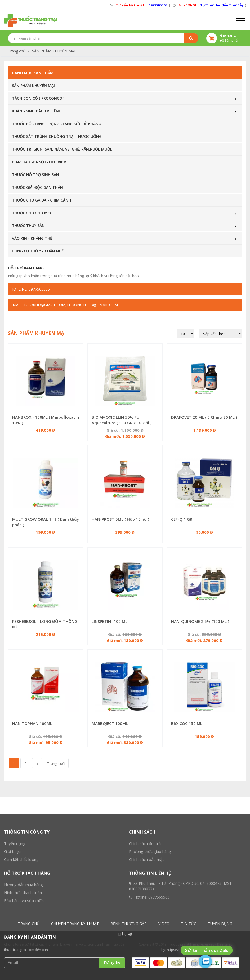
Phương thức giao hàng (150, 909)
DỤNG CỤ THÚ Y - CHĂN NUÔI (39, 251)
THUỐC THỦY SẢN (28, 226)
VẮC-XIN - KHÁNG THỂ (32, 238)
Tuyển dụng (15, 901)
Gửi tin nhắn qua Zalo (207, 950)
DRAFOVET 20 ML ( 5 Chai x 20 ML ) (204, 417)
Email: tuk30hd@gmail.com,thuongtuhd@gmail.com (64, 305)
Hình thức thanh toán (23, 950)
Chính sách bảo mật (146, 917)
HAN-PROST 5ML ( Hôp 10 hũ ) (120, 519)
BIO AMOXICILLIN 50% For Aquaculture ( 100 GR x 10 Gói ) (122, 420)
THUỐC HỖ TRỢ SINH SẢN (35, 175)
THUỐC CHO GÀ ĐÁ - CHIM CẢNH (41, 200)
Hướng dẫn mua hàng (23, 942)
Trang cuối (56, 764)
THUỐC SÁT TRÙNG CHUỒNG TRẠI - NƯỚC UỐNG (57, 136)
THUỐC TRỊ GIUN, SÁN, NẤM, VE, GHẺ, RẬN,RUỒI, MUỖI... (63, 149)
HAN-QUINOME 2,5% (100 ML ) (200, 621)
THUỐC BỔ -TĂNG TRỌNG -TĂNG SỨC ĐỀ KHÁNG (57, 124)
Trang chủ (17, 51)
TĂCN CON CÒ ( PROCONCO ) (38, 98)
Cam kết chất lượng (21, 917)
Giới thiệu (12, 909)
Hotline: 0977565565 (30, 289)
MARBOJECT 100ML (110, 723)
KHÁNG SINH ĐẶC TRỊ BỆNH (37, 111)
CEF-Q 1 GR (182, 519)
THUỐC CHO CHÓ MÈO (32, 213)
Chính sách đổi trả (145, 901)
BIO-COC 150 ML (187, 723)
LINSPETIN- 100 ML (110, 621)
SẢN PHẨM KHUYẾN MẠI (54, 51)
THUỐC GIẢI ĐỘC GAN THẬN (37, 187)
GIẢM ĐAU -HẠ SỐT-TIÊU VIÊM (39, 162)
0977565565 (159, 955)
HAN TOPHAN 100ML (32, 723)
